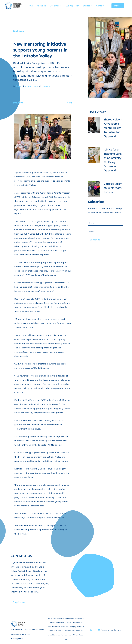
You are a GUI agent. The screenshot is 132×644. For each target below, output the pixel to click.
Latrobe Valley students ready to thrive (113, 188)
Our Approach (72, 6)
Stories (88, 6)
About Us (41, 6)
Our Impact (56, 6)
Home (30, 6)
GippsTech (26, 634)
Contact (100, 6)
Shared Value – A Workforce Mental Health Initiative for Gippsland (113, 128)
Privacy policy (17, 638)
